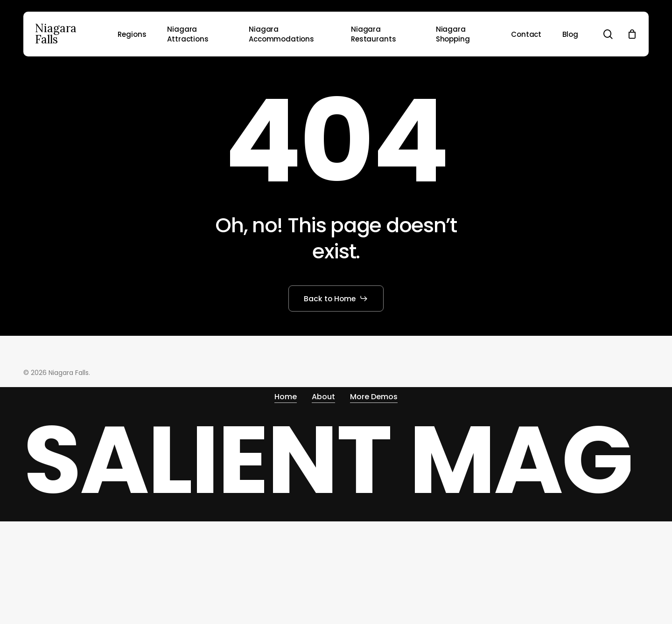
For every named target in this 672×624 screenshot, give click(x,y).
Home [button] (286, 394)
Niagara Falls (56, 34)
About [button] (323, 394)
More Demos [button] (374, 394)
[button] (336, 298)
